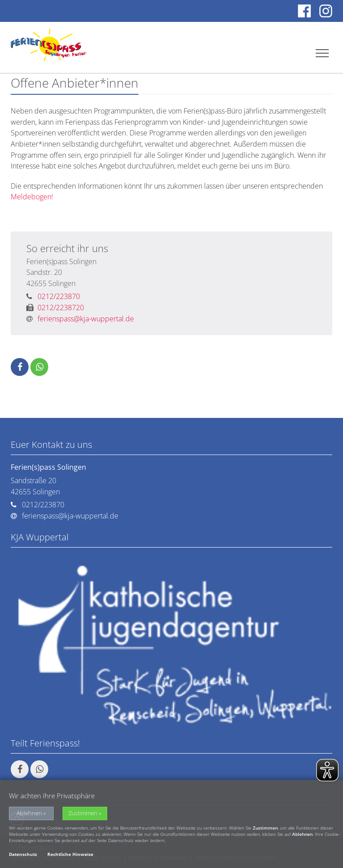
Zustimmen (83, 815)
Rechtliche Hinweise (70, 855)
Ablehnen (29, 815)
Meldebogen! (32, 197)
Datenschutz (23, 855)
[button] (20, 367)
